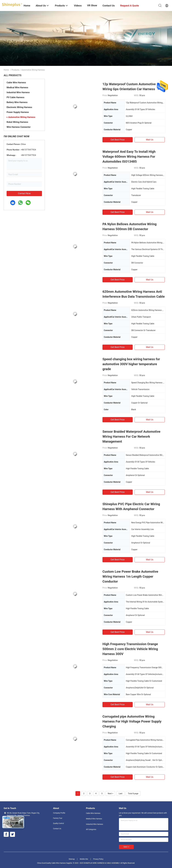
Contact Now (24, 193)
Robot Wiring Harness (17, 122)
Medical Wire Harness (17, 87)
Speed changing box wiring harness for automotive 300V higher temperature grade (131, 364)
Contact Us (57, 829)
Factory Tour (58, 818)
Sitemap (72, 859)
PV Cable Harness (15, 97)
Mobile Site (84, 859)
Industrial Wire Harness (18, 92)
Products (15, 70)
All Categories (91, 829)
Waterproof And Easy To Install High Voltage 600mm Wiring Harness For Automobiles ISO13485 (129, 157)
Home (6, 70)
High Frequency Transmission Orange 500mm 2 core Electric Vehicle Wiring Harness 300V (130, 649)
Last (120, 793)
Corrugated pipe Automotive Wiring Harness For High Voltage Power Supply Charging (132, 721)
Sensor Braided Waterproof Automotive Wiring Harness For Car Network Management (131, 437)
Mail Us (150, 140)
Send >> (126, 847)
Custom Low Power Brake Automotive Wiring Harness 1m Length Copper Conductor (130, 577)
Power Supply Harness (18, 112)
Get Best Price (118, 140)
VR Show (92, 5)
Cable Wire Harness (16, 83)
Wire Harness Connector (19, 127)
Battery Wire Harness (17, 102)
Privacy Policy (98, 859)
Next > (110, 793)
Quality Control (58, 823)
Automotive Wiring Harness (22, 117)
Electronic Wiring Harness (19, 107)
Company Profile (59, 813)
